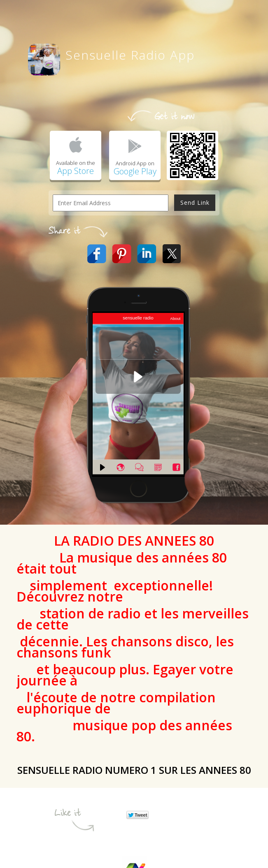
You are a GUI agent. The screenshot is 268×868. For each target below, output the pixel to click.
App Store (76, 171)
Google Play (135, 171)
